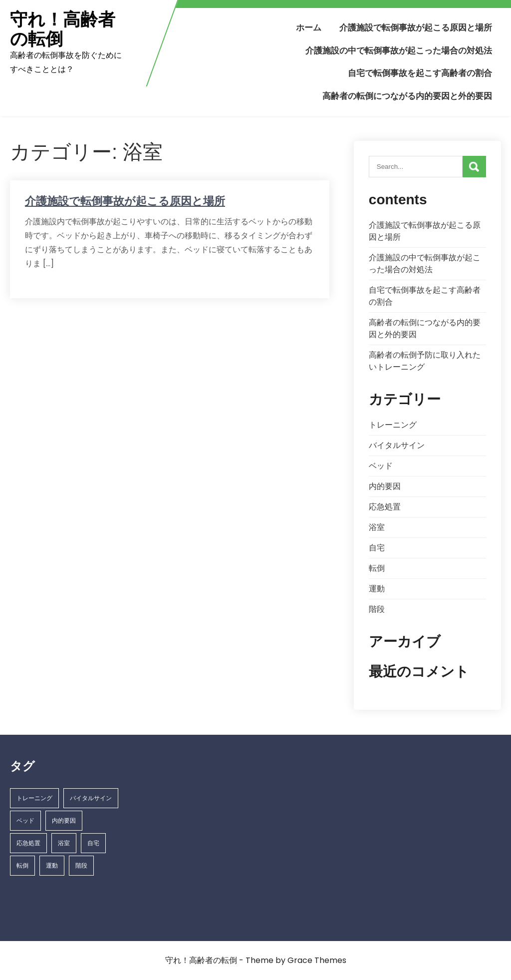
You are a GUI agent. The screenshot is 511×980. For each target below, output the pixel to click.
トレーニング (393, 425)
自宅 (377, 548)
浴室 (377, 527)
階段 (377, 609)
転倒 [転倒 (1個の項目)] (22, 865)
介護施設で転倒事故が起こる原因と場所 (416, 27)
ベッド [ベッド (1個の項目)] (25, 820)
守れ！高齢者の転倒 (63, 29)
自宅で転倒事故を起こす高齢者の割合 (420, 73)
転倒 (377, 568)
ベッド (381, 466)
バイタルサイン (397, 445)
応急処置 (385, 507)
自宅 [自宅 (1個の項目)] (93, 843)
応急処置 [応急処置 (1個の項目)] (28, 843)
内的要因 (385, 486)
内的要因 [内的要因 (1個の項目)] (64, 820)
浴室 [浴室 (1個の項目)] (64, 843)
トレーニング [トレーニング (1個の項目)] (34, 798)
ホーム (309, 27)
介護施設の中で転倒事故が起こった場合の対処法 (399, 50)
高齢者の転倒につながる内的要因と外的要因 (407, 96)
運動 (377, 589)
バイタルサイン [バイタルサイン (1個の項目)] (91, 798)
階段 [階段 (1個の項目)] (81, 865)
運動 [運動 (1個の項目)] (52, 865)
